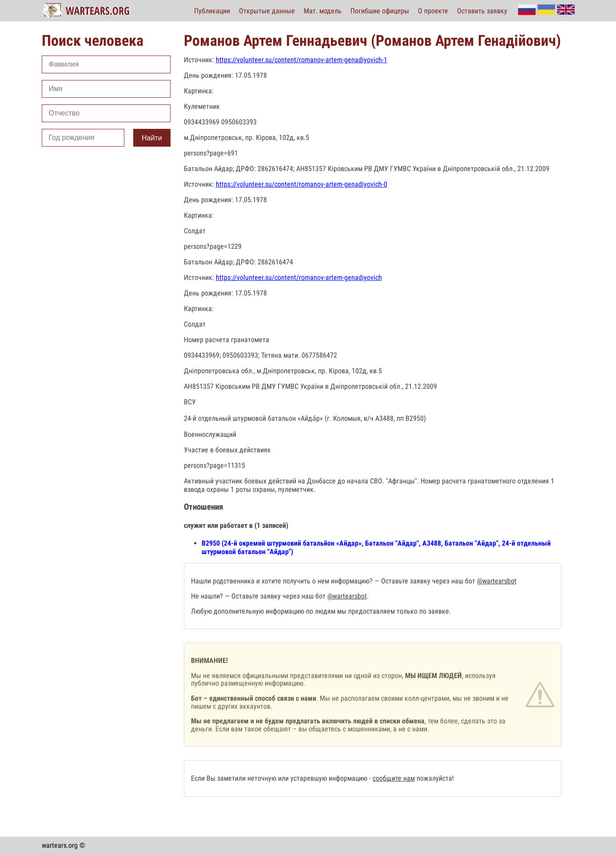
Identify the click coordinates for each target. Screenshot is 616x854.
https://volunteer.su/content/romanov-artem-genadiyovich (299, 277)
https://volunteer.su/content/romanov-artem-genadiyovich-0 (302, 184)
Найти (152, 138)
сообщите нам (394, 778)
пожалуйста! (434, 778)
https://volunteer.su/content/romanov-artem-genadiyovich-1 (302, 60)
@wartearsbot (497, 581)
